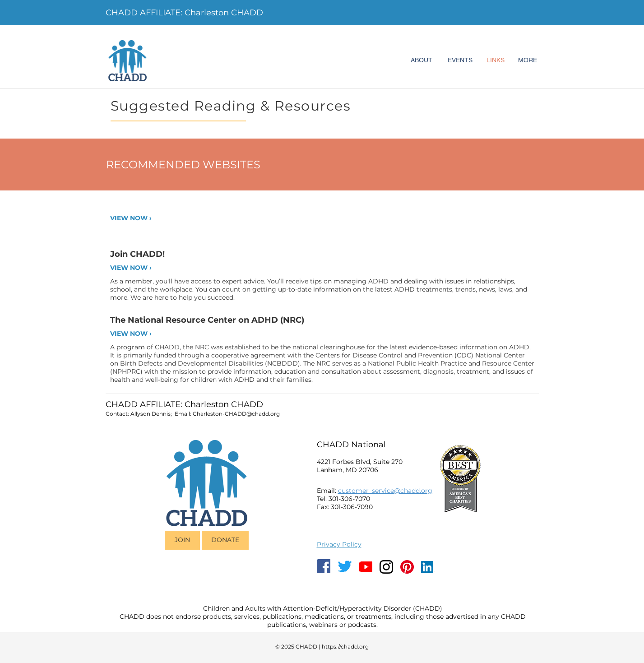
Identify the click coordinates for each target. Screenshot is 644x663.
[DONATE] (225, 540)
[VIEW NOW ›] (141, 218)
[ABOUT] (422, 60)
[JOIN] (182, 540)
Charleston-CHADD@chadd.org (236, 414)
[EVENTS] (460, 60)
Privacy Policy (339, 544)
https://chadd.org (345, 647)
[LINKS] (496, 60)
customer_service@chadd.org (385, 491)
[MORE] (528, 60)
